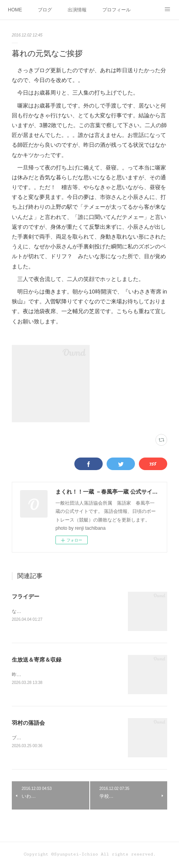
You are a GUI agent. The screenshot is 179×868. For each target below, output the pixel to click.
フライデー (26, 596)
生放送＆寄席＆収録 (37, 660)
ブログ (45, 10)
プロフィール (116, 10)
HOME (15, 10)
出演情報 (77, 10)
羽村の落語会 (28, 724)
